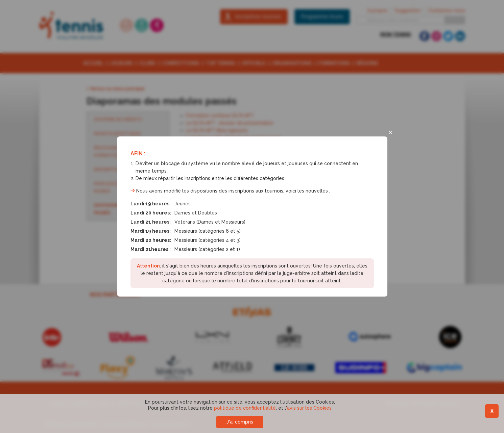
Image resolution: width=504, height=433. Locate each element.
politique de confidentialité (245, 408)
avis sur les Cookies (309, 408)
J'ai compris (240, 422)
